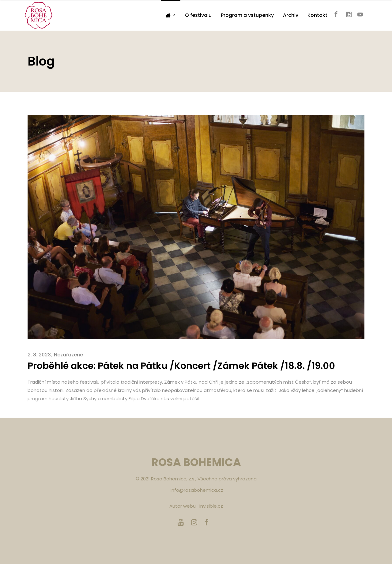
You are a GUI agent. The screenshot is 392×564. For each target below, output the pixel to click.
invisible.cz (211, 506)
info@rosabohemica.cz (197, 490)
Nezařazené (68, 355)
